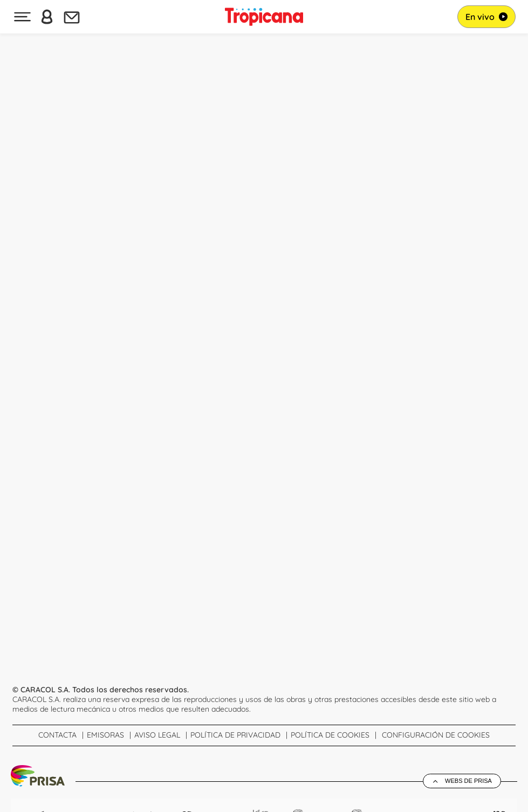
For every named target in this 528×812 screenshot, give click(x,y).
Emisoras (105, 735)
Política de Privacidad (235, 735)
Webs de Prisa (468, 781)
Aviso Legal (157, 735)
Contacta (57, 735)
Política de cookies (330, 735)
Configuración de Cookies (436, 735)
